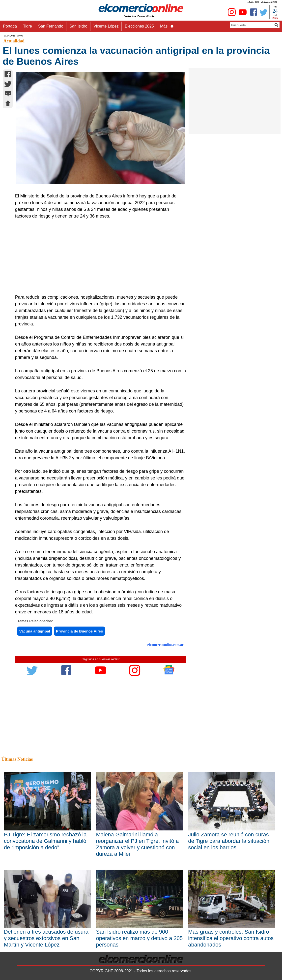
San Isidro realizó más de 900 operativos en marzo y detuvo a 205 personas (139, 938)
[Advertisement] (98, 257)
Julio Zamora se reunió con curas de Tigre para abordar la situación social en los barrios (229, 841)
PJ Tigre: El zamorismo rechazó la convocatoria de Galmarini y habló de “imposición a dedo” (45, 841)
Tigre (28, 26)
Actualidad (14, 41)
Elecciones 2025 (139, 26)
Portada (10, 26)
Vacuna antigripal (35, 631)
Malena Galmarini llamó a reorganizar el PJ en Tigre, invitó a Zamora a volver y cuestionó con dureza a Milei (137, 844)
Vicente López (106, 26)
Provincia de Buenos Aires (80, 631)
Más (167, 26)
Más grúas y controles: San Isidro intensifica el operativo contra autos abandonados (231, 938)
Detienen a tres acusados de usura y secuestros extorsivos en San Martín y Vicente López (46, 938)
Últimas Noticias (17, 759)
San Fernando (51, 26)
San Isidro (78, 26)
